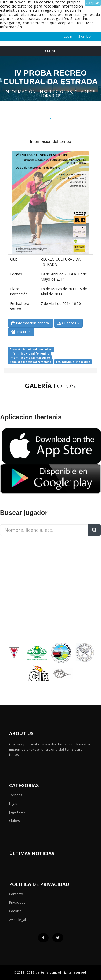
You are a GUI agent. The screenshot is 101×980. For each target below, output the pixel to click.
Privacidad (17, 902)
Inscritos (21, 332)
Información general (31, 323)
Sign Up (85, 36)
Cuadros (68, 323)
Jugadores (17, 812)
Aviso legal (17, 920)
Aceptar (93, 3)
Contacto (16, 894)
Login (68, 36)
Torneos (16, 795)
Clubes (15, 821)
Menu (51, 51)
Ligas (13, 804)
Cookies (15, 911)
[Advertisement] (32, 573)
